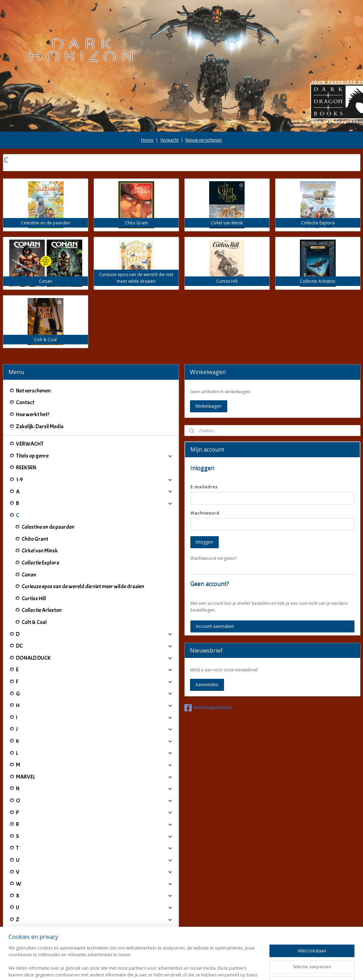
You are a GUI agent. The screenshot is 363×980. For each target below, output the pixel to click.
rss (175, 967)
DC (94, 646)
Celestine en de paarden (48, 527)
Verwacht (169, 140)
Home (147, 140)
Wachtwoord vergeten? (214, 558)
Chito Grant (35, 539)
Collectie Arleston (42, 610)
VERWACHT (30, 444)
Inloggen (204, 542)
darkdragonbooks (209, 708)
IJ (94, 907)
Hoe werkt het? (33, 414)
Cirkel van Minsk (40, 551)
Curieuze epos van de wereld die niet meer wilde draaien (83, 586)
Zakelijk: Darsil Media (40, 426)
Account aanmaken (215, 626)
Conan (29, 575)
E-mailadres (204, 487)
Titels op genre (94, 456)
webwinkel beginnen (202, 967)
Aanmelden (207, 685)
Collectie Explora (40, 563)
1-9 (94, 480)
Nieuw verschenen (204, 140)
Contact (25, 402)
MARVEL (94, 777)
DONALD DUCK (94, 658)
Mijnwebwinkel (264, 967)
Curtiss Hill (34, 598)
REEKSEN (26, 468)
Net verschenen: (34, 391)
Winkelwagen (208, 406)
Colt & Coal (34, 622)
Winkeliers (94, 937)
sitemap (160, 967)
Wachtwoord (205, 513)
